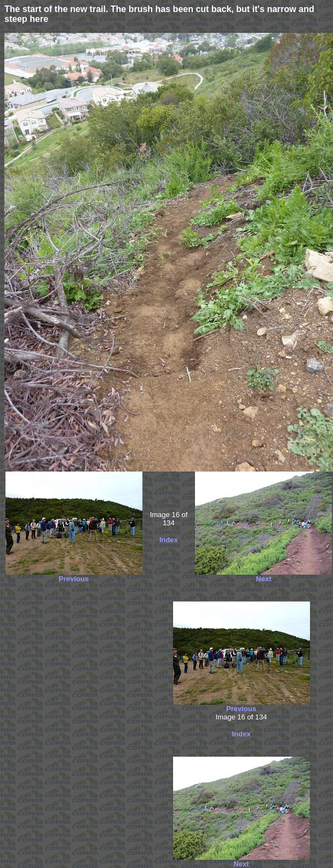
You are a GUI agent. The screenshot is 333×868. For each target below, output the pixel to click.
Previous (74, 579)
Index (169, 540)
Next (263, 579)
